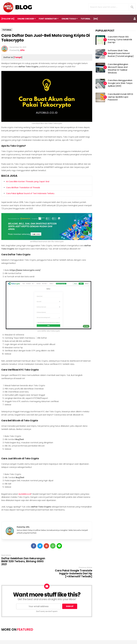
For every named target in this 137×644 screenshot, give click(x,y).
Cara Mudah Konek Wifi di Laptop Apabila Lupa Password (120, 97)
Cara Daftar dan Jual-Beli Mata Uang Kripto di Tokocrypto (46, 38)
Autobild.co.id (25, 494)
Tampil (18, 57)
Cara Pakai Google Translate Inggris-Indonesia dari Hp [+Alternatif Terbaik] (74, 561)
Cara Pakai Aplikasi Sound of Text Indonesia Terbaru (30, 193)
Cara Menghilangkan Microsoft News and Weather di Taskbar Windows (118, 68)
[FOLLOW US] (8, 19)
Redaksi (72, 633)
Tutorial (7, 30)
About (52, 633)
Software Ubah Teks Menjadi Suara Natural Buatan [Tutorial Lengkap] (121, 53)
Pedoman (83, 633)
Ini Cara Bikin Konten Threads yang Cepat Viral (28, 182)
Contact (61, 633)
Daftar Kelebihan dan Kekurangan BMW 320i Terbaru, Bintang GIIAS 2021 (23, 561)
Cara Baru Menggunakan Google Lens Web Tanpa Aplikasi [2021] (120, 83)
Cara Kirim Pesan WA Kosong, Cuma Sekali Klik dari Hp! (120, 39)
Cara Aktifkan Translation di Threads (23, 188)
